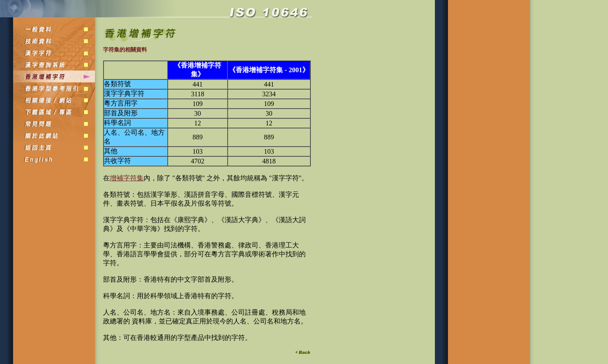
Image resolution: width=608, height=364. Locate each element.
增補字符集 (127, 178)
